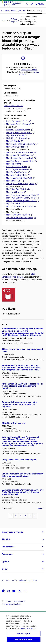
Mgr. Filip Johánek (14, 164)
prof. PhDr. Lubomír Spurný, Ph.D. (23, 198)
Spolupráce (7, 554)
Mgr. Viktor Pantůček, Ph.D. (20, 189)
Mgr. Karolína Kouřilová (18, 172)
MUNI (14, 580)
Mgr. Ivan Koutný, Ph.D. (18, 175)
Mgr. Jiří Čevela (14, 141)
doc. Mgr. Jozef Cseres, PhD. (20, 133)
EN (32, 4)
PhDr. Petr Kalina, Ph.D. (18, 167)
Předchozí (7, 509)
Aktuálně (6, 539)
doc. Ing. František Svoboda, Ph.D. (23, 201)
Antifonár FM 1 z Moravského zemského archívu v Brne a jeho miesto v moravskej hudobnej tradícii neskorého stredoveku (21, 368)
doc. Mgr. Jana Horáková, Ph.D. (22, 161)
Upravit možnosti (28, 631)
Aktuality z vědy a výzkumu (13, 11)
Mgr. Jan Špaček (15, 203)
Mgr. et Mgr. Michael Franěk (20, 155)
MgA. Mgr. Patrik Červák (18, 138)
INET (8, 580)
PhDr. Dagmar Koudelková (19, 169)
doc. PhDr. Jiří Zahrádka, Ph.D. (21, 218)
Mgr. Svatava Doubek (17, 147)
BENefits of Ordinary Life (13, 423)
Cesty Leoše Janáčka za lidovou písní (19, 460)
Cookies (17, 604)
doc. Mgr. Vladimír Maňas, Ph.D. (22, 184)
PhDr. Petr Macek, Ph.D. (18, 121)
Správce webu (7, 604)
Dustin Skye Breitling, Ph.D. (20, 130)
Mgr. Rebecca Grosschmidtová (21, 158)
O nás (5, 569)
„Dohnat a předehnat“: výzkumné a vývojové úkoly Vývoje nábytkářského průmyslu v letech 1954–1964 (23, 492)
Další (41, 509)
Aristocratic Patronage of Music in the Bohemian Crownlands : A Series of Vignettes (20, 404)
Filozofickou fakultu (29, 70)
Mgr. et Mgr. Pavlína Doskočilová (22, 144)
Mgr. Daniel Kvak (15, 181)
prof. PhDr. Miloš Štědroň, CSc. (21, 206)
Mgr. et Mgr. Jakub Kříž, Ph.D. (21, 178)
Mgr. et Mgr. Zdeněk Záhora (20, 215)
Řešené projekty (35, 11)
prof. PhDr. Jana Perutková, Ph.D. (22, 195)
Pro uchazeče (8, 547)
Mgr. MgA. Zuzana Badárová (20, 124)
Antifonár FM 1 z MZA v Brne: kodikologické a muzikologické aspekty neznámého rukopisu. (22, 386)
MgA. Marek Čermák (17, 135)
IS (3, 580)
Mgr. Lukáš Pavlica (16, 192)
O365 (35, 580)
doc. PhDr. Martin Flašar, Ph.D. (21, 152)
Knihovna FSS (25, 580)
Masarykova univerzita (13, 106)
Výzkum (6, 562)
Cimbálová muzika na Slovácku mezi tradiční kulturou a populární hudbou (23, 475)
